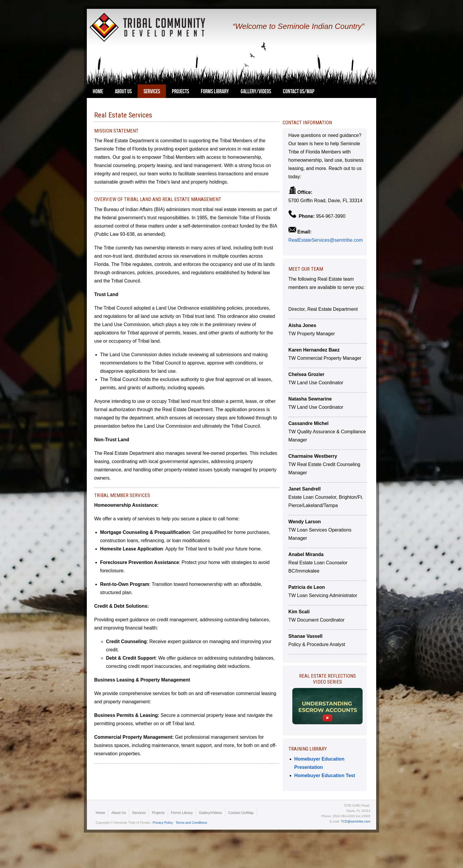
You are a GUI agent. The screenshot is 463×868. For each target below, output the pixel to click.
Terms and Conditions (191, 823)
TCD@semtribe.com (356, 821)
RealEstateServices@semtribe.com (326, 240)
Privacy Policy (163, 823)
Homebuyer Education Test (325, 775)
